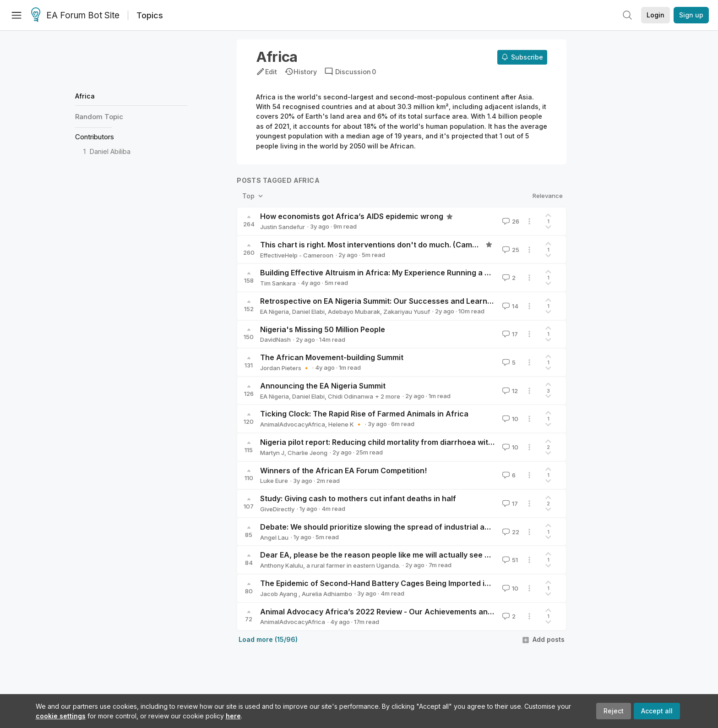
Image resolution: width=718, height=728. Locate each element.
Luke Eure (274, 481)
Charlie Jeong (307, 453)
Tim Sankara (278, 283)
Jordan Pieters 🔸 (285, 368)
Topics (150, 15)
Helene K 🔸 (345, 424)
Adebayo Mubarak (354, 312)
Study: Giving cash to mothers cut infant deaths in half (358, 498)
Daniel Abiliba (110, 151)
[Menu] (16, 15)
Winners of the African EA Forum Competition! (343, 471)
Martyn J (272, 453)
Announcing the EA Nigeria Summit (323, 386)
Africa (85, 96)
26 (510, 221)
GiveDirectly (277, 509)
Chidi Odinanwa (351, 396)
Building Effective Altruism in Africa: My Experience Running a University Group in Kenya (419, 273)
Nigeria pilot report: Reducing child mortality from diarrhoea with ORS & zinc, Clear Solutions (426, 442)
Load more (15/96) (268, 639)
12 (509, 391)
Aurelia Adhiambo (327, 594)
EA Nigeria (275, 312)
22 (510, 532)
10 (509, 419)
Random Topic (99, 117)
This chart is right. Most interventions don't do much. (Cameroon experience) (400, 245)
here (233, 716)
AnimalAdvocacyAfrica (293, 424)
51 (509, 560)
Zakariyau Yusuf (407, 312)
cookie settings (61, 716)
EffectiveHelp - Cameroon (297, 255)
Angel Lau (274, 537)
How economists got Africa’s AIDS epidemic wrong (352, 216)
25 (510, 250)
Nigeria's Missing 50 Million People (323, 329)
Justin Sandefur (283, 227)
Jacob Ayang (279, 594)
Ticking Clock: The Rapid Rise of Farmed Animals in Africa (364, 414)
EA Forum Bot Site (75, 16)
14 (509, 306)
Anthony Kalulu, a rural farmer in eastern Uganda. (330, 565)
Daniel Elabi (308, 312)
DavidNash (275, 339)
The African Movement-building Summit (332, 357)
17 (509, 334)
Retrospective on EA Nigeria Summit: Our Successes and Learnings (381, 301)
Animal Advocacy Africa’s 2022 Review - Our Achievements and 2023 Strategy (403, 612)
